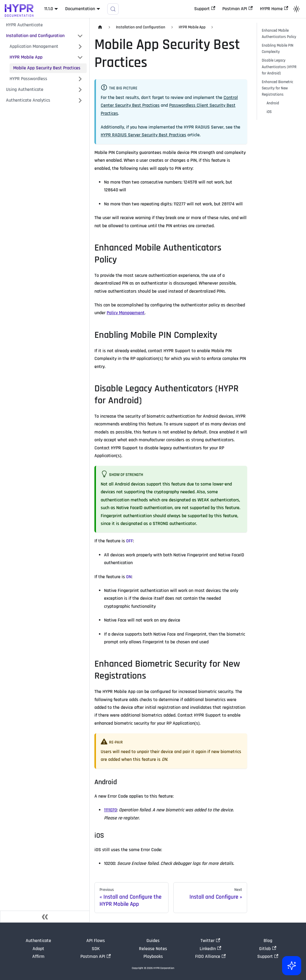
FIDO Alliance (210, 957)
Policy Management (126, 313)
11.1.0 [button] (49, 9)
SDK (96, 949)
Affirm (38, 957)
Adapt (38, 949)
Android (273, 103)
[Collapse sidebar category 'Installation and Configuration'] (80, 36)
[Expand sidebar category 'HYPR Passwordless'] (80, 79)
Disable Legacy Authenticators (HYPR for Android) (279, 67)
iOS (269, 112)
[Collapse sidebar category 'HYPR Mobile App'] (80, 57)
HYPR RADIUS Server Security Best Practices (143, 135)
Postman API (237, 9)
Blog (268, 941)
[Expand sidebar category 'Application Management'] (80, 47)
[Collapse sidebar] (45, 917)
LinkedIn (210, 949)
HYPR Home (274, 9)
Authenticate (38, 941)
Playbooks (153, 957)
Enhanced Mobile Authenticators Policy (279, 34)
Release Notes (153, 949)
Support (205, 9)
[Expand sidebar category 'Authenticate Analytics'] (80, 100)
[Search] (113, 9)
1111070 (110, 810)
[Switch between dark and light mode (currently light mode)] (296, 9)
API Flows (96, 941)
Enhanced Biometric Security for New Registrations (277, 88)
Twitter (210, 941)
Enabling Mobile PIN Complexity (278, 49)
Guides (153, 941)
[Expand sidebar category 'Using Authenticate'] (80, 90)
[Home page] (100, 27)
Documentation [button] (80, 9)
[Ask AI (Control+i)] (292, 966)
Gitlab (268, 949)
